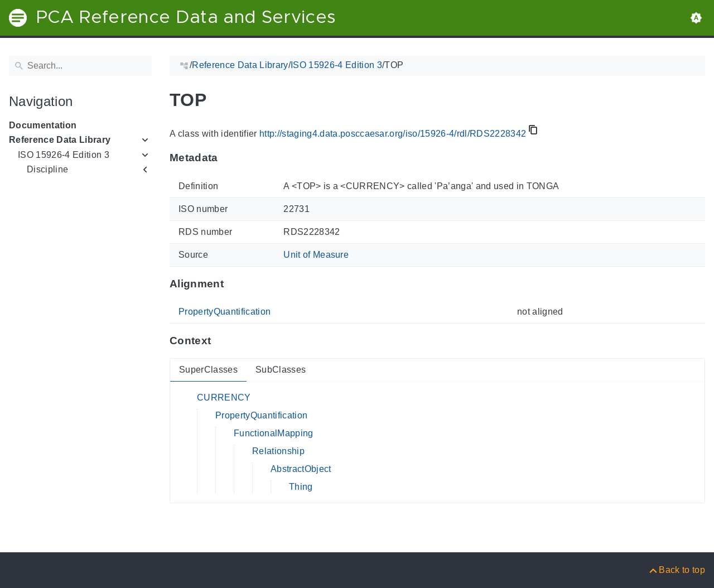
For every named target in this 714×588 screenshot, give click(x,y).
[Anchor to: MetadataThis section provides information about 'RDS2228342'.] (229, 158)
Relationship (278, 451)
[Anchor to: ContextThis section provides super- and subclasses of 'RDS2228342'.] (222, 341)
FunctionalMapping (274, 433)
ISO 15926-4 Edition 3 (64, 155)
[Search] (80, 66)
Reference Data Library (60, 140)
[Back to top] (676, 570)
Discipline (47, 169)
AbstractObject (301, 469)
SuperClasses (208, 370)
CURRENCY (224, 397)
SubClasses (281, 370)
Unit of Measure (316, 255)
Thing (301, 487)
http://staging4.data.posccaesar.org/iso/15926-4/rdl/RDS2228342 (393, 134)
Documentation (43, 125)
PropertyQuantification (225, 312)
